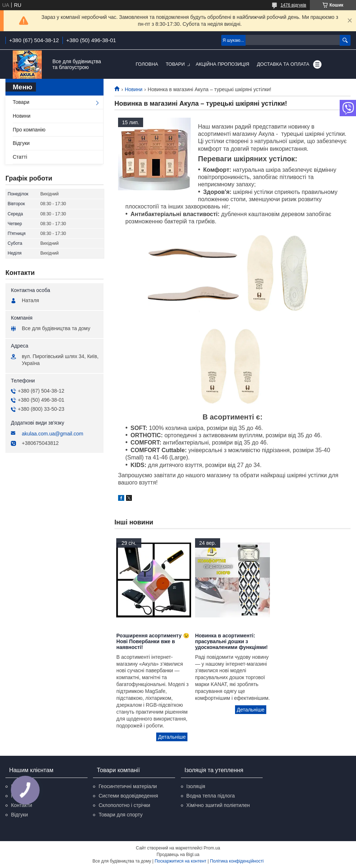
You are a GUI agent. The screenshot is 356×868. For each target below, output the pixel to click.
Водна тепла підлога (211, 796)
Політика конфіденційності (237, 861)
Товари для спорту (120, 815)
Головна (147, 64)
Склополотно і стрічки (124, 805)
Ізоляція (196, 786)
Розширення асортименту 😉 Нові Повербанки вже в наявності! (153, 641)
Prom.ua (212, 848)
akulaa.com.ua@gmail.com (52, 434)
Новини (133, 89)
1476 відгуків (293, 5)
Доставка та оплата (283, 64)
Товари (175, 64)
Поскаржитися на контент (181, 861)
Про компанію (29, 130)
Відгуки (21, 143)
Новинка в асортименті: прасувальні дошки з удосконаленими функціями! (231, 641)
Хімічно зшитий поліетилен (218, 805)
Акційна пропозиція (223, 64)
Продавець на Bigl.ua (178, 855)
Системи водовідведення (128, 796)
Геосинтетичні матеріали (128, 786)
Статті (20, 157)
